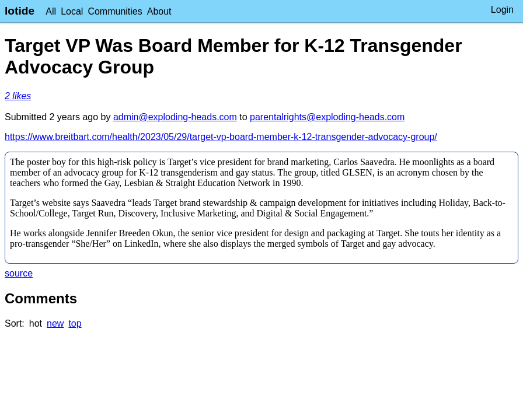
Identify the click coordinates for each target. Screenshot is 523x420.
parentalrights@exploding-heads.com (327, 117)
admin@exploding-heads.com (175, 117)
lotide (20, 11)
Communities (115, 11)
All (51, 11)
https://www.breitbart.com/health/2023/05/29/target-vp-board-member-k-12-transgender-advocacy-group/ (221, 137)
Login (502, 10)
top (75, 323)
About (159, 11)
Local (72, 11)
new (55, 323)
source (19, 273)
